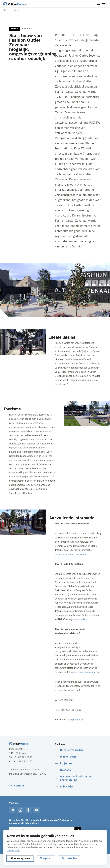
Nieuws (17, 10)
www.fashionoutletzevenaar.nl (71, 554)
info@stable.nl (75, 720)
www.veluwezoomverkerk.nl (86, 672)
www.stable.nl (80, 619)
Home (6, 10)
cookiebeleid (13, 851)
